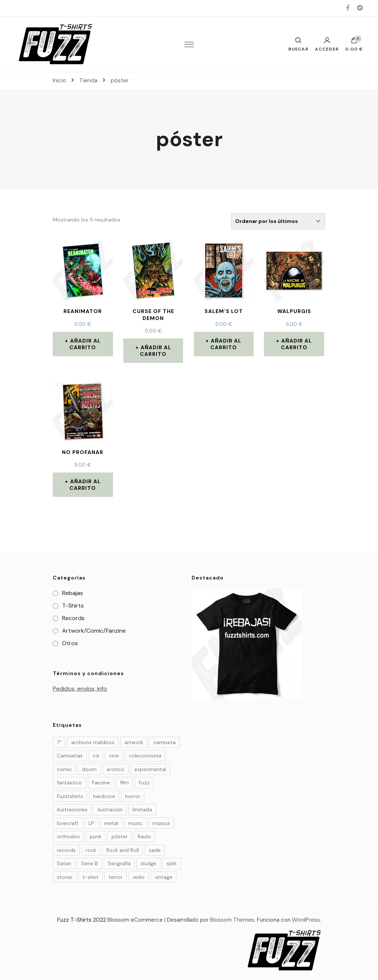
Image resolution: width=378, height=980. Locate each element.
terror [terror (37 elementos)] (116, 877)
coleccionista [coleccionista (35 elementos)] (145, 756)
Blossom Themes (232, 920)
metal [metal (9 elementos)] (111, 823)
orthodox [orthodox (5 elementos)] (68, 836)
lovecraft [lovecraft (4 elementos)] (68, 823)
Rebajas (73, 593)
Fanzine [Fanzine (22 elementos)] (101, 783)
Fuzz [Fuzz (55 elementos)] (144, 783)
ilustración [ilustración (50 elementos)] (110, 809)
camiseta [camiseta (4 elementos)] (164, 742)
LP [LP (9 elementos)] (91, 823)
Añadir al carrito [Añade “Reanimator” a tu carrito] (85, 344)
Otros (70, 643)
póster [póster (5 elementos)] (120, 836)
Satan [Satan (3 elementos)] (64, 863)
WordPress (306, 920)
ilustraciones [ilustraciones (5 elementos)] (72, 809)
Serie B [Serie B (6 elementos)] (90, 863)
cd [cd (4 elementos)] (96, 756)
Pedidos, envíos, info (80, 689)
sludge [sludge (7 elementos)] (149, 863)
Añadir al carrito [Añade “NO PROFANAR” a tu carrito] (85, 485)
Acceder (327, 44)
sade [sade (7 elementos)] (155, 850)
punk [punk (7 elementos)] (96, 836)
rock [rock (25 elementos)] (91, 850)
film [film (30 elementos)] (124, 783)
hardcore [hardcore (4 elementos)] (104, 796)
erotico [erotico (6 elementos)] (116, 769)
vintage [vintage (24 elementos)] (164, 877)
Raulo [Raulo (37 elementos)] (144, 836)
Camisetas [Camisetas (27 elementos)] (70, 756)
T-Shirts (73, 606)
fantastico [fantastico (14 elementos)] (69, 783)
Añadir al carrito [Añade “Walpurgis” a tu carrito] (297, 344)
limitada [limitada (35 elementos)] (142, 809)
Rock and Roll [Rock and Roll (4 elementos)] (123, 850)
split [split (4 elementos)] (172, 863)
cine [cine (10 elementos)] (114, 756)
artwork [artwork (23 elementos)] (134, 742)
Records (73, 618)
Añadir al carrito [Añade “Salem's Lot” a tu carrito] (226, 344)
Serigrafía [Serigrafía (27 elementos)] (119, 863)
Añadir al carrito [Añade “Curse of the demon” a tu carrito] (156, 351)
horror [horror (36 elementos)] (133, 796)
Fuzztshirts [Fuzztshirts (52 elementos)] (70, 796)
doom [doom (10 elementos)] (89, 769)
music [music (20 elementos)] (135, 823)
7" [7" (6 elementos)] (59, 742)
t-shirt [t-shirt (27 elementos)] (91, 877)
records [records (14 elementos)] (66, 850)
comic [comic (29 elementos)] (64, 769)
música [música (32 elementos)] (161, 823)
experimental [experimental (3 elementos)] (150, 769)
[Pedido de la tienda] (278, 221)
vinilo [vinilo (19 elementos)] (139, 877)
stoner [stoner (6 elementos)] (65, 877)
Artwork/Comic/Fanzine (94, 631)
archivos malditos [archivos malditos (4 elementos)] (93, 742)
